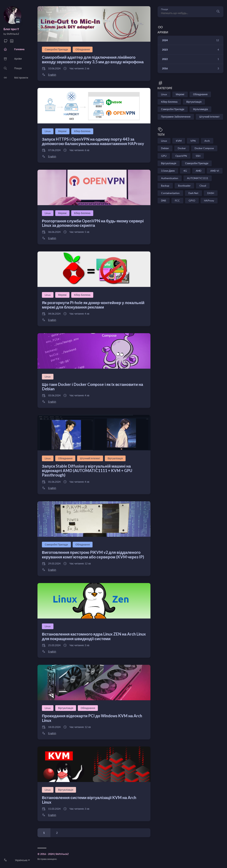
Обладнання (83, 49)
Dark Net (193, 193)
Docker (182, 148)
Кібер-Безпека (82, 131)
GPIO (192, 200)
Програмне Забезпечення (176, 117)
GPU (164, 156)
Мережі (62, 131)
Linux (48, 131)
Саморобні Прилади (56, 49)
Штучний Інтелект (90, 458)
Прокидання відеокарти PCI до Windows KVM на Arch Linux (92, 718)
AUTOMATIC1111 (198, 178)
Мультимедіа (200, 109)
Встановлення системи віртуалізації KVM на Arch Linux (89, 800)
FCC (177, 200)
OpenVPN (181, 156)
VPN (193, 141)
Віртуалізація (115, 458)
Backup (165, 186)
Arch (207, 141)
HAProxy (209, 200)
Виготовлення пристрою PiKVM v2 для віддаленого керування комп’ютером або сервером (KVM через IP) (93, 554)
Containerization (170, 193)
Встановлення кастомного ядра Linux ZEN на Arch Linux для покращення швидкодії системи (94, 636)
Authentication (170, 178)
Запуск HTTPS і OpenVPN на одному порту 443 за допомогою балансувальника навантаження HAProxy (93, 141)
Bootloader (184, 186)
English (52, 75)
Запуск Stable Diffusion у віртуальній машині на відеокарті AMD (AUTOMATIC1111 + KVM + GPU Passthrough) (87, 471)
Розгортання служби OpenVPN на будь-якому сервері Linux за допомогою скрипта (93, 223)
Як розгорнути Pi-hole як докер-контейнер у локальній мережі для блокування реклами (93, 305)
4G (185, 171)
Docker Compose (204, 148)
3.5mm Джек (168, 171)
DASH (211, 193)
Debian (165, 148)
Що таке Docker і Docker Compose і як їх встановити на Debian (92, 387)
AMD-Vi (215, 171)
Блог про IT (11, 29)
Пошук (165, 9)
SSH (198, 156)
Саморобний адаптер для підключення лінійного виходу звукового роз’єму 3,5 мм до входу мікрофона (93, 59)
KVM (179, 141)
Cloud (203, 186)
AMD (199, 171)
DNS (164, 200)
